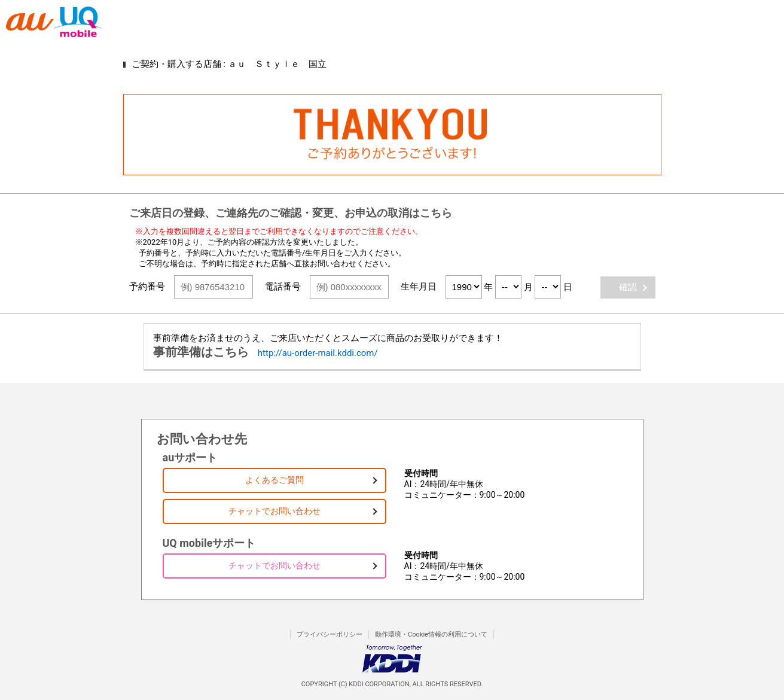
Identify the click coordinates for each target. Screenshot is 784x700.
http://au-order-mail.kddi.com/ (318, 353)
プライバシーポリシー (330, 634)
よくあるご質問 (274, 480)
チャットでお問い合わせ (274, 511)
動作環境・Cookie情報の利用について (431, 634)
